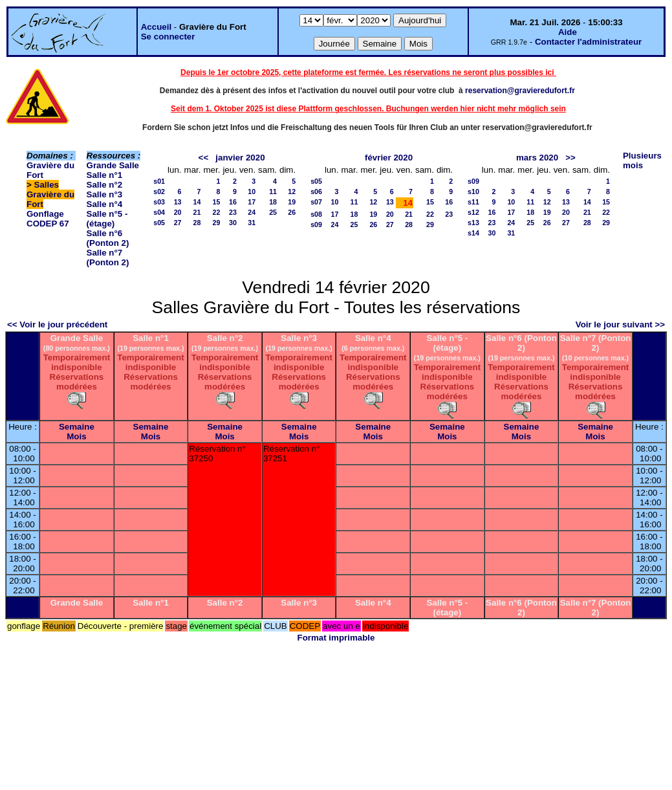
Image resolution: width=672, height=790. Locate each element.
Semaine (77, 427)
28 (197, 223)
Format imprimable (336, 638)
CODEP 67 (48, 224)
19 (292, 202)
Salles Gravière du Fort (50, 194)
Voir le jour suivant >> (620, 324)
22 (217, 212)
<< (204, 158)
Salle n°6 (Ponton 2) (108, 238)
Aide (568, 32)
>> (570, 158)
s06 (316, 192)
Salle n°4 (105, 204)
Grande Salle (113, 165)
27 (178, 223)
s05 (159, 223)
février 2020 (389, 158)
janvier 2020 (240, 158)
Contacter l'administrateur (588, 42)
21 (197, 212)
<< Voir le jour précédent (57, 324)
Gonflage (45, 214)
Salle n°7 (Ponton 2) (108, 258)
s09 (316, 225)
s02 (159, 192)
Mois (76, 436)
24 (252, 212)
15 (217, 202)
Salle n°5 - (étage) (107, 219)
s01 (159, 181)
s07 (316, 202)
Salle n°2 (105, 185)
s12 (473, 212)
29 (217, 223)
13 (178, 202)
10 (252, 192)
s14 (473, 233)
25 (273, 212)
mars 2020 (537, 158)
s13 (473, 223)
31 (252, 223)
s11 (473, 202)
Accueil (156, 27)
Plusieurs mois (642, 160)
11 (273, 192)
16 (233, 202)
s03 (159, 202)
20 (178, 212)
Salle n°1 (105, 175)
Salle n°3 (105, 194)
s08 (316, 214)
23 (233, 212)
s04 (159, 212)
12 (292, 192)
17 (252, 202)
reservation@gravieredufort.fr (520, 91)
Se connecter (168, 37)
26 (292, 212)
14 (197, 202)
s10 (473, 192)
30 (233, 223)
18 (273, 202)
